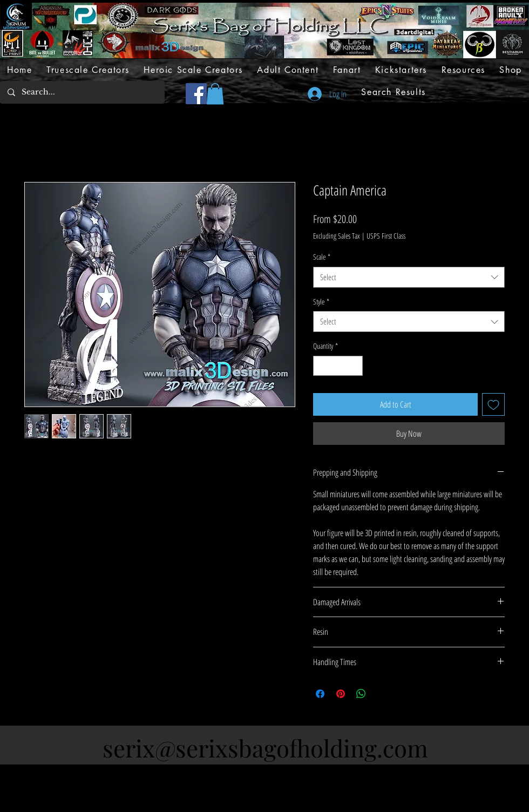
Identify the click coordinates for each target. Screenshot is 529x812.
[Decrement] (321, 366)
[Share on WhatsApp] (361, 694)
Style (321, 302)
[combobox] (409, 277)
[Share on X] (382, 694)
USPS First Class (386, 236)
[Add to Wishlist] (493, 404)
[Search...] (82, 92)
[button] (215, 94)
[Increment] (354, 366)
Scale (322, 257)
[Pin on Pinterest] (341, 694)
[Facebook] (196, 94)
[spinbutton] (338, 366)
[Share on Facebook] (320, 694)
